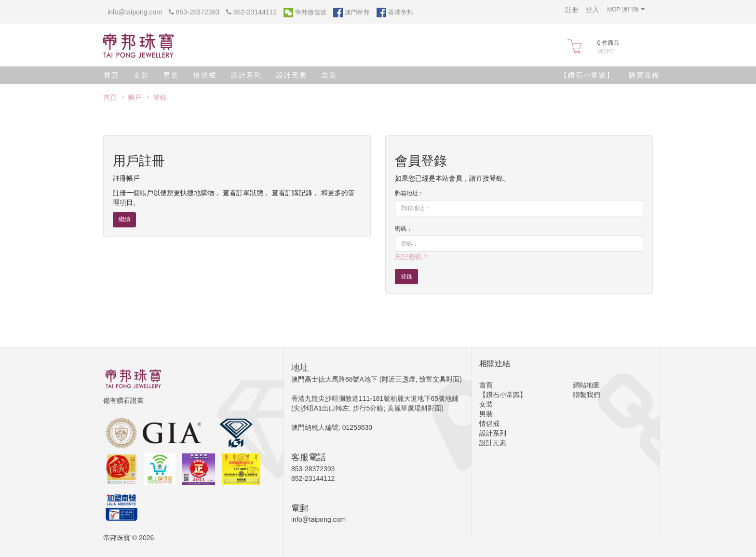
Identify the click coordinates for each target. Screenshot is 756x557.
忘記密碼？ (412, 257)
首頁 (111, 75)
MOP (626, 9)
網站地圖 (587, 385)
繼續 (124, 219)
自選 (329, 75)
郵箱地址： (409, 193)
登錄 (160, 97)
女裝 (141, 75)
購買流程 (644, 75)
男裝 (171, 75)
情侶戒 (205, 75)
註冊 (572, 10)
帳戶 (135, 97)
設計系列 (246, 75)
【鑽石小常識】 (587, 75)
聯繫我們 (587, 395)
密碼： (404, 229)
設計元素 (292, 75)
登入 (592, 10)
